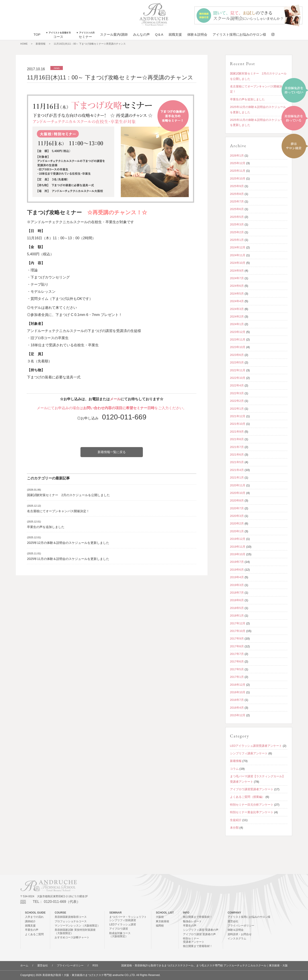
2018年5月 (237, 608)
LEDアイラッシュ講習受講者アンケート (256, 746)
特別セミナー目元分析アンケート (252, 805)
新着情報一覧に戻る (112, 452)
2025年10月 (238, 178)
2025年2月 (237, 232)
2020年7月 (237, 508)
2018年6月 (237, 600)
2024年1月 (237, 324)
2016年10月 (238, 692)
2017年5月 (237, 669)
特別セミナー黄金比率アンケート (252, 812)
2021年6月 (237, 455)
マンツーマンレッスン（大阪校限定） (77, 926)
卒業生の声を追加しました (46, 527)
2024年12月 (238, 247)
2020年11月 (238, 485)
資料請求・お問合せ (240, 934)
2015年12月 (238, 715)
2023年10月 (238, 347)
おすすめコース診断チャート (72, 937)
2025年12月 (238, 163)
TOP (37, 34)
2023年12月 (238, 332)
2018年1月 (237, 616)
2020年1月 (237, 531)
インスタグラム (237, 939)
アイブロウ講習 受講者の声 (199, 934)
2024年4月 (237, 301)
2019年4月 (237, 577)
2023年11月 (238, 339)
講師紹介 (30, 921)
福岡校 (160, 926)
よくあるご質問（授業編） (247, 797)
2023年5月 (237, 362)
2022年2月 (237, 401)
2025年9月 (237, 186)
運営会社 (233, 921)
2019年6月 (237, 570)
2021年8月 (237, 439)
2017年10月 (238, 631)
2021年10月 (238, 424)
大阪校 (160, 917)
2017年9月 (237, 639)
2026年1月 (237, 156)
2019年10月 (238, 554)
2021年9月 (237, 432)
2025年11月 (238, 171)
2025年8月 (237, 194)
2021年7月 (237, 447)
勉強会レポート (192, 921)
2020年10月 (238, 493)
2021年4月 (237, 470)
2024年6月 (237, 286)
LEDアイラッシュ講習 (122, 924)
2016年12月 (238, 685)
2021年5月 (237, 462)
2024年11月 (238, 255)
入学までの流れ (34, 917)
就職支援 (175, 34)
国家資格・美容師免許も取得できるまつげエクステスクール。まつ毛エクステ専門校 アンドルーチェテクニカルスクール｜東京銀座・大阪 (204, 966)
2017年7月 (237, 654)
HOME (24, 44)
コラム (234, 769)
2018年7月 (237, 593)
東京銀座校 (162, 921)
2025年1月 (237, 240)
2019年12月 (238, 539)
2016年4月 (237, 708)
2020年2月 (237, 523)
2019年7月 (237, 562)
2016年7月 (237, 700)
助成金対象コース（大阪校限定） (120, 935)
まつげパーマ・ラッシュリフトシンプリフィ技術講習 (128, 918)
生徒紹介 (236, 820)
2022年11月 (238, 370)
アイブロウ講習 (119, 929)
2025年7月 (237, 201)
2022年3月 (237, 393)
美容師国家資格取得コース (71, 917)
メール (115, 399)
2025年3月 (237, 224)
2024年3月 (237, 309)
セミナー (85, 35)
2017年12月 (238, 623)
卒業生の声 (32, 930)
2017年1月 (237, 677)
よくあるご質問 (34, 934)
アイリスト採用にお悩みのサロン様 (239, 34)
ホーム (24, 966)
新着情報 (41, 44)
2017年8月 (237, 646)
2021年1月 (237, 478)
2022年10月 (238, 378)
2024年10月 (238, 263)
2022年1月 (237, 409)
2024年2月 (237, 317)
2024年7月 (237, 278)
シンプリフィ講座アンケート (249, 753)
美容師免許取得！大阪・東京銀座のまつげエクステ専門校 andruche (83, 975)
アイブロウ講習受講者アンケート (252, 789)
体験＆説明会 (197, 34)
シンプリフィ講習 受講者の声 (201, 930)
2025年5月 (237, 217)
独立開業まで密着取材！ (198, 917)
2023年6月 (237, 355)
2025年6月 (237, 209)
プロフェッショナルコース (71, 921)
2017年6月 (237, 661)
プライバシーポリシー (241, 926)
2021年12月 (238, 416)
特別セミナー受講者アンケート (194, 940)
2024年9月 (237, 271)
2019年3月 (237, 585)
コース (58, 35)
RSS (95, 966)
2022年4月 (237, 385)
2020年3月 (237, 516)
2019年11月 (238, 547)
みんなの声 (141, 34)
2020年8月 (237, 500)
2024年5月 (237, 294)
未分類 (234, 828)
